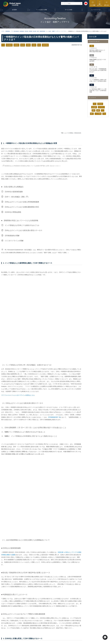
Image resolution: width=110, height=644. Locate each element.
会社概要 (57, 605)
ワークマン (101, 107)
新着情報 (8, 31)
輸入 (92, 114)
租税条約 (16, 45)
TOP (55, 600)
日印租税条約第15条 (54, 255)
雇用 (98, 110)
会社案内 (14, 10)
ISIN (104, 114)
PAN (95, 104)
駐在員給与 (9, 45)
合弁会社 (100, 104)
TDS (3, 45)
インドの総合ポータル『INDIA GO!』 (75, 617)
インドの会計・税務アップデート (75, 607)
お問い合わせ (107, 3)
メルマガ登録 (93, 3)
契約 (93, 110)
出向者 (34, 45)
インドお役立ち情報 (42, 10)
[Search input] (71, 3)
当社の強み (58, 610)
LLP (103, 110)
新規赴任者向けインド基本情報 (74, 605)
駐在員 (23, 45)
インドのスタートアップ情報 (74, 612)
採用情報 (57, 615)
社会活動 (57, 612)
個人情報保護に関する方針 (94, 612)
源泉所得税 (45, 45)
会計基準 (94, 107)
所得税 (28, 45)
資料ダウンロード (100, 3)
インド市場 (98, 114)
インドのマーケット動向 (73, 615)
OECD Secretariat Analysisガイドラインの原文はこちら (18, 233)
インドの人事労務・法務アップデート (76, 610)
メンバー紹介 (59, 607)
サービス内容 (69, 10)
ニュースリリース (96, 10)
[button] (105, 637)
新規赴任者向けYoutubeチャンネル (75, 602)
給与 (39, 45)
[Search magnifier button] (81, 3)
